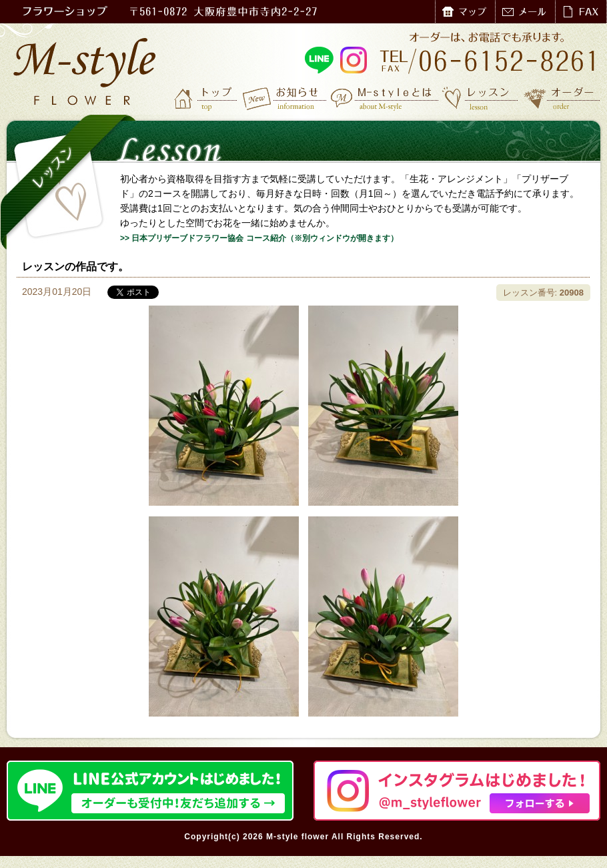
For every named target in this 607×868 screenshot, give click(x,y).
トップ (207, 98)
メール (525, 12)
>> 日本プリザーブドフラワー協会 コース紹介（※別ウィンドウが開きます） (259, 238)
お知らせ (285, 98)
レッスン (480, 98)
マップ (465, 12)
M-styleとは (385, 98)
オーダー (562, 98)
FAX (581, 12)
